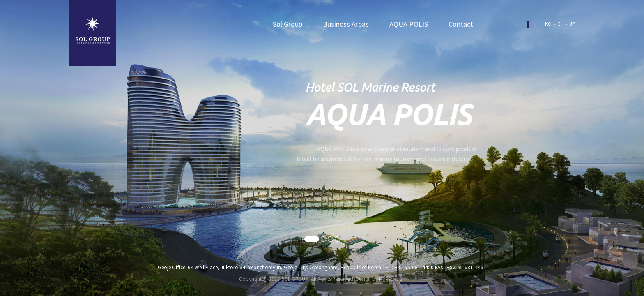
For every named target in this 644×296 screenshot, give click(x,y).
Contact (461, 25)
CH (561, 24)
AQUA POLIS (409, 25)
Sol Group (287, 25)
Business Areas (346, 25)
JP (573, 24)
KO (548, 24)
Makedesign (392, 279)
